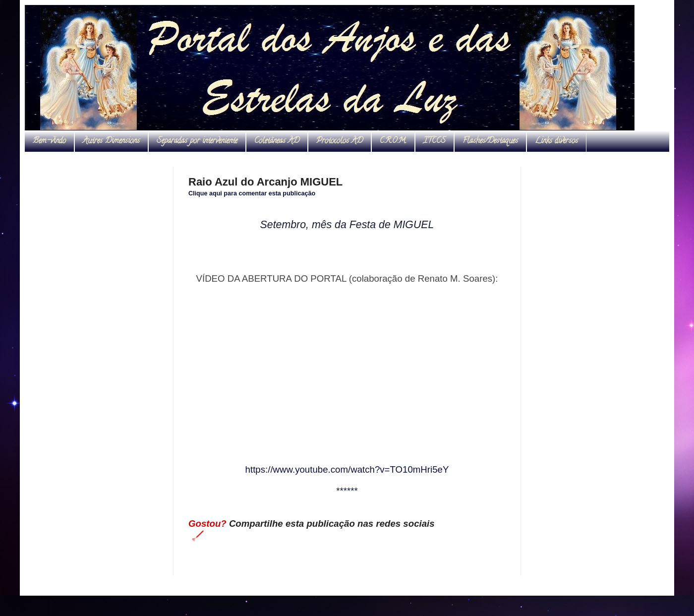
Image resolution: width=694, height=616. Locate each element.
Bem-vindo (49, 141)
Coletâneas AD (277, 141)
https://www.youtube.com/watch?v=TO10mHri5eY (347, 469)
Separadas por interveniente (197, 141)
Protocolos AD (340, 141)
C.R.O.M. (393, 141)
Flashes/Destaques (490, 141)
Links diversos (556, 141)
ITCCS (434, 141)
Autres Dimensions (111, 141)
